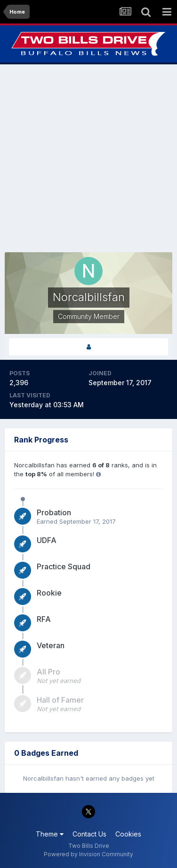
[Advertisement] (88, 158)
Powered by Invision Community (88, 854)
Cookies (128, 834)
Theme (50, 834)
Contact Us (89, 834)
